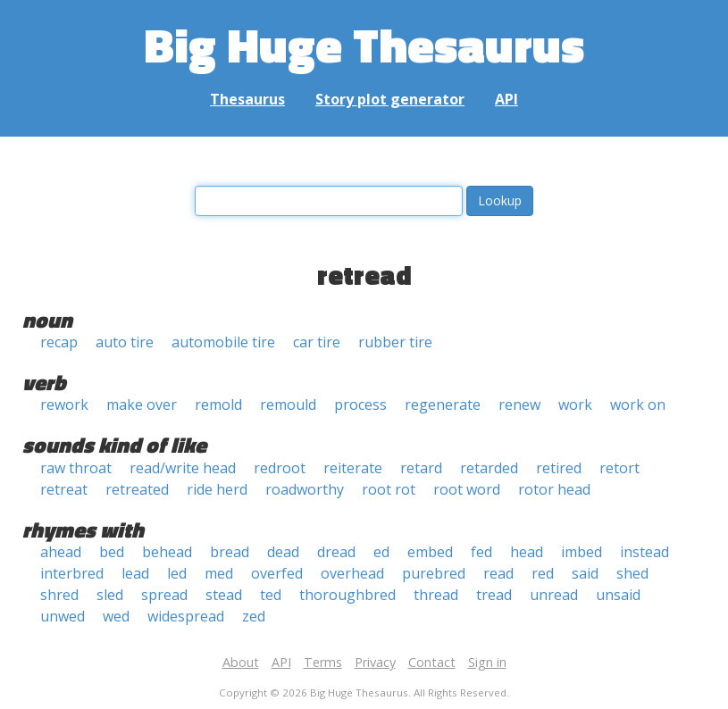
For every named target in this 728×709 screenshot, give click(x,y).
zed (254, 616)
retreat (64, 489)
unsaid (618, 595)
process (360, 405)
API (506, 99)
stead (224, 595)
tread (494, 595)
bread (230, 552)
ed (381, 552)
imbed (582, 552)
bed (112, 552)
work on (638, 405)
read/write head (183, 468)
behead (167, 552)
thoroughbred (347, 595)
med (219, 573)
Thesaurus (247, 99)
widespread (186, 616)
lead (135, 573)
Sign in (487, 662)
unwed (63, 616)
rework (64, 405)
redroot (280, 468)
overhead (352, 573)
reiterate (353, 468)
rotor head (554, 489)
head (527, 552)
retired (559, 468)
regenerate (443, 405)
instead (644, 552)
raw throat (76, 468)
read (498, 573)
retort (619, 468)
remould (288, 405)
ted (271, 595)
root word (467, 489)
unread (554, 595)
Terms (323, 662)
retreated (137, 489)
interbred (72, 573)
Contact (432, 662)
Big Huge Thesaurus (364, 44)
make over (142, 405)
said (585, 573)
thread (436, 595)
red (543, 573)
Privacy (375, 662)
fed (481, 552)
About (241, 662)
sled (110, 595)
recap (59, 342)
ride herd (217, 489)
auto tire (125, 342)
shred (59, 595)
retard (421, 468)
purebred (434, 573)
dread (336, 552)
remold (218, 405)
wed (116, 616)
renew (519, 405)
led (177, 573)
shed (632, 573)
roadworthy (305, 489)
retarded (489, 468)
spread (164, 595)
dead (283, 552)
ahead (61, 552)
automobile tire (223, 342)
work (575, 405)
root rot (389, 489)
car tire (317, 342)
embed (430, 552)
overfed (277, 573)
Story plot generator (390, 99)
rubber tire (395, 342)
